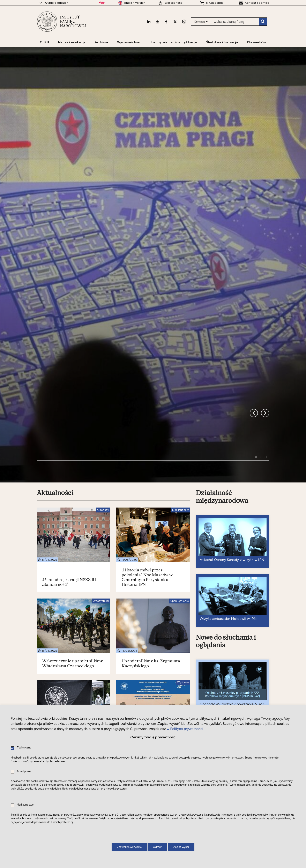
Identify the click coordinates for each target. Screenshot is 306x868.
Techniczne (24, 748)
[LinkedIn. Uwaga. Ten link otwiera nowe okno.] (149, 22)
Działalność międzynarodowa (222, 435)
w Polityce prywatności (185, 729)
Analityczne (24, 771)
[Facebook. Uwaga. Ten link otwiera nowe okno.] (166, 22)
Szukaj (263, 22)
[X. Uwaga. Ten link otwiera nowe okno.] (175, 22)
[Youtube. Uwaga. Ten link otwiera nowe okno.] (157, 22)
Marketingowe (25, 805)
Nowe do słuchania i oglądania (226, 579)
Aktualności (55, 431)
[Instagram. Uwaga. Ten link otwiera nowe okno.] (184, 22)
